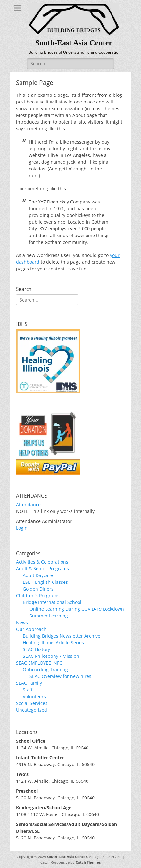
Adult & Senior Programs (42, 569)
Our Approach (31, 629)
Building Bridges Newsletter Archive (62, 636)
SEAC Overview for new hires (60, 676)
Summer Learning (49, 616)
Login (22, 528)
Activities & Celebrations (42, 562)
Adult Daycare (38, 575)
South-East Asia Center (74, 43)
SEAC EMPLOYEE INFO (39, 663)
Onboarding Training (45, 670)
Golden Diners (38, 589)
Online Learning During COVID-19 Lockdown (77, 609)
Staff (28, 690)
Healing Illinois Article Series (53, 643)
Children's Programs (38, 595)
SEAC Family (29, 683)
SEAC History (36, 649)
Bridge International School (52, 602)
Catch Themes (88, 862)
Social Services (32, 703)
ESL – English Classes (45, 582)
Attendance (28, 504)
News (22, 622)
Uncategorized (32, 710)
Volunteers (34, 696)
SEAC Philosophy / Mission (51, 656)
